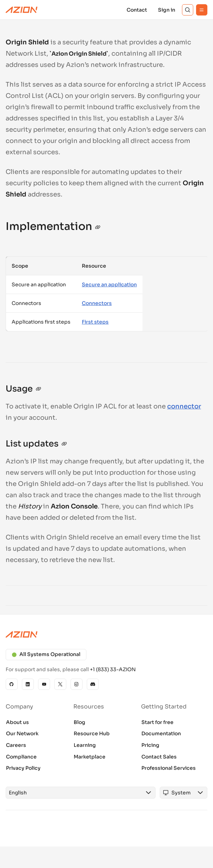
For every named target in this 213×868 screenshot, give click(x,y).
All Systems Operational (46, 654)
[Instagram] (77, 684)
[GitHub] (12, 684)
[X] (60, 684)
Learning (85, 745)
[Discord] (93, 684)
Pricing (150, 745)
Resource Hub (92, 733)
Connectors (97, 303)
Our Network (22, 733)
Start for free (157, 722)
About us (17, 722)
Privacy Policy (23, 768)
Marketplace (90, 757)
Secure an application (109, 285)
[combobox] (74, 793)
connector (184, 406)
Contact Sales (159, 757)
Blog (80, 722)
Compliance (21, 757)
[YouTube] (44, 684)
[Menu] (202, 10)
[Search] (188, 10)
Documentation (161, 733)
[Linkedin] (28, 684)
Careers (16, 745)
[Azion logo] (107, 635)
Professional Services (169, 768)
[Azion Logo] (22, 10)
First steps (95, 322)
